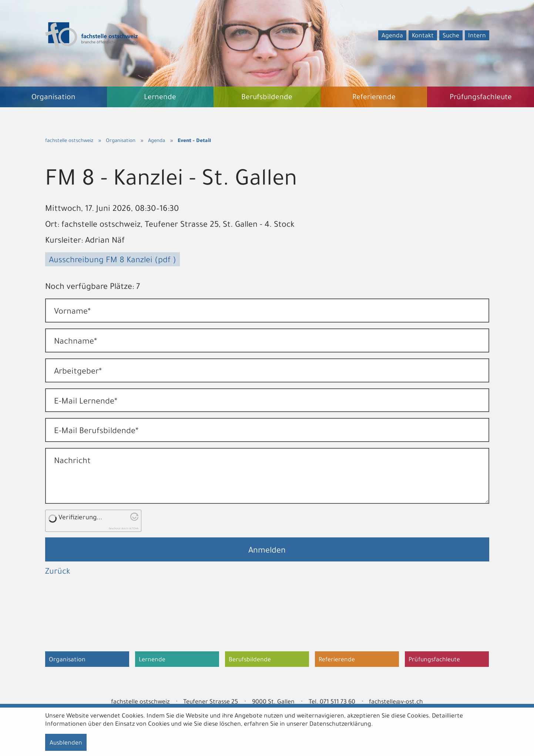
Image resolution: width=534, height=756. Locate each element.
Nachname (75, 342)
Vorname (72, 313)
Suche (451, 36)
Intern (477, 36)
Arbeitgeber (78, 372)
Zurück (58, 573)
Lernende (152, 660)
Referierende (337, 660)
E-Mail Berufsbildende (96, 432)
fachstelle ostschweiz (69, 141)
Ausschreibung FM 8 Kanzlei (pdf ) (112, 261)
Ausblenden (66, 743)
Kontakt (423, 36)
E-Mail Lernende (86, 402)
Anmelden (267, 551)
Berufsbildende (250, 660)
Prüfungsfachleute (434, 660)
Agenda (392, 36)
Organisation (121, 141)
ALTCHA (134, 529)
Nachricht (72, 462)
